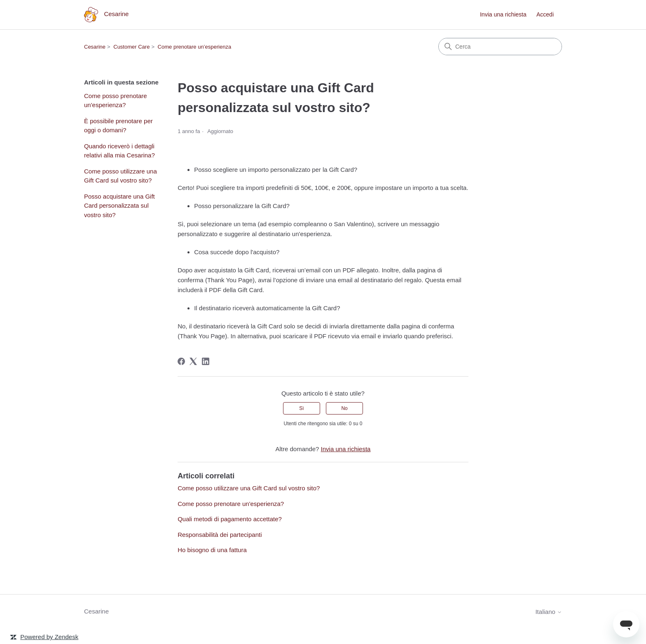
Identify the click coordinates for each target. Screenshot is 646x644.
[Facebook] (181, 361)
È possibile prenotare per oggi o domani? (118, 126)
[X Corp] (193, 361)
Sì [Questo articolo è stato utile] (301, 408)
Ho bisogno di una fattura (212, 550)
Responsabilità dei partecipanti (220, 535)
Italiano (549, 612)
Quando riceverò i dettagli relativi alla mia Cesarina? (119, 151)
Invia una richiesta (503, 14)
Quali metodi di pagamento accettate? (230, 519)
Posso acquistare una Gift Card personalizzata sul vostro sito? (119, 206)
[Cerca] (500, 47)
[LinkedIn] (206, 361)
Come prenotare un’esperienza (195, 47)
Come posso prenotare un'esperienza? (116, 101)
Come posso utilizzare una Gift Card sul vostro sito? (121, 176)
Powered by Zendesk (49, 637)
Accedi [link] (545, 14)
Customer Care (131, 47)
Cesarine (95, 47)
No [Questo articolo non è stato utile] (344, 408)
